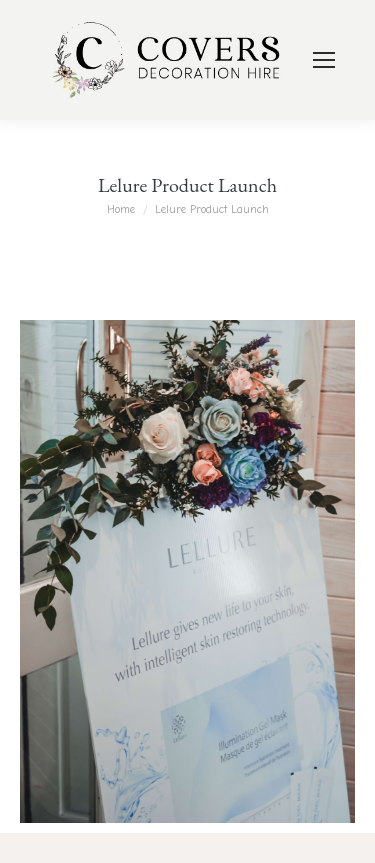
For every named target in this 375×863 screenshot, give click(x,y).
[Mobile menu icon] (324, 60)
